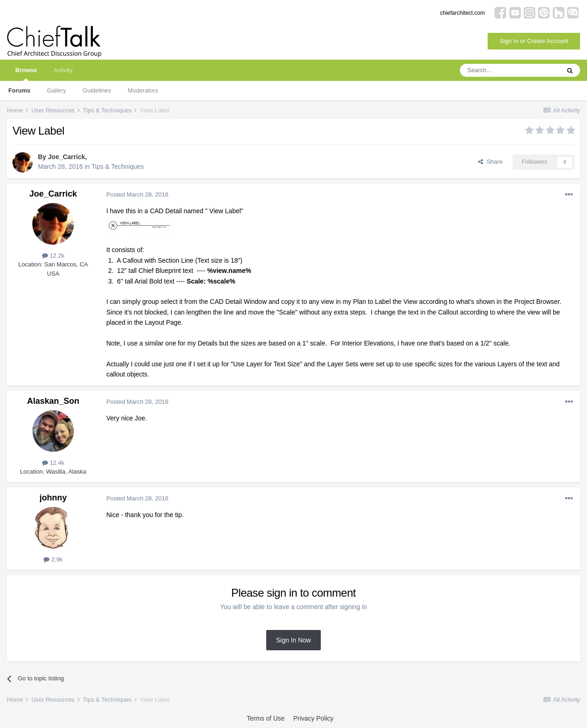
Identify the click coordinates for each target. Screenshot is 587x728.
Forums (19, 90)
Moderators (143, 90)
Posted (137, 194)
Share (490, 162)
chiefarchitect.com (462, 13)
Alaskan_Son (53, 401)
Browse (26, 74)
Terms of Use (265, 718)
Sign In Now (293, 640)
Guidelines (97, 90)
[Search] (510, 70)
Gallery (57, 90)
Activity (63, 70)
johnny (53, 498)
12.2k (53, 256)
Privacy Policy (313, 718)
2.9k (53, 559)
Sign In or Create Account (534, 41)
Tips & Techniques (118, 167)
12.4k (53, 463)
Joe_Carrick (67, 157)
